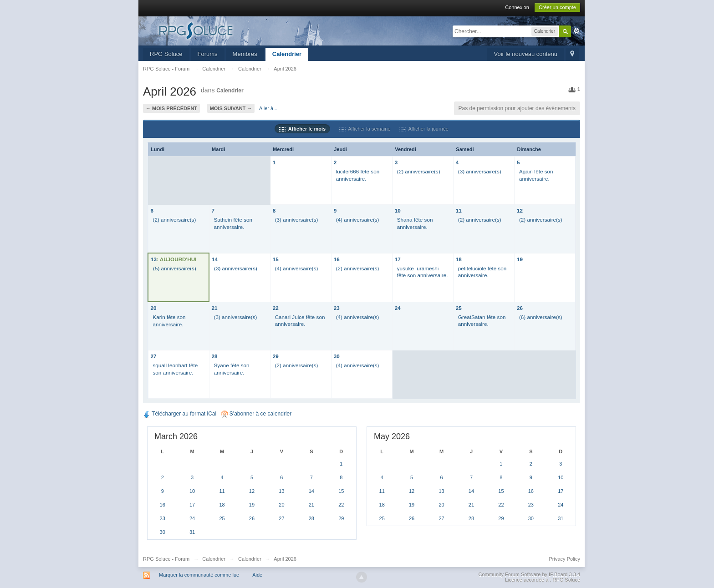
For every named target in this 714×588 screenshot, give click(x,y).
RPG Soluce (166, 54)
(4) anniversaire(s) (358, 220)
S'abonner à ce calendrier (256, 414)
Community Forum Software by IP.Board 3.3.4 (529, 574)
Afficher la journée (424, 129)
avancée (576, 31)
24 (398, 308)
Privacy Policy (565, 559)
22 (276, 308)
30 (337, 356)
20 (154, 308)
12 (520, 210)
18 (459, 259)
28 (215, 356)
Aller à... (268, 108)
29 (276, 356)
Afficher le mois (302, 129)
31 (192, 532)
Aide (257, 575)
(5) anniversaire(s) (175, 268)
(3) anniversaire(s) (480, 171)
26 (520, 308)
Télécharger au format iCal (180, 414)
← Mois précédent (171, 108)
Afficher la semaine (365, 129)
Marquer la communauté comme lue (199, 575)
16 (337, 259)
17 (398, 259)
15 (276, 259)
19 (520, 259)
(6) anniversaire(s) (541, 317)
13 (154, 259)
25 (459, 308)
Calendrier (287, 54)
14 (215, 259)
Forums (208, 54)
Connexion (517, 7)
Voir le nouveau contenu (526, 54)
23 (337, 308)
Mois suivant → (231, 108)
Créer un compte (557, 7)
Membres (245, 54)
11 (459, 210)
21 (215, 308)
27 (154, 356)
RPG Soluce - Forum (166, 559)
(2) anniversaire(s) (419, 171)
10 (398, 210)
